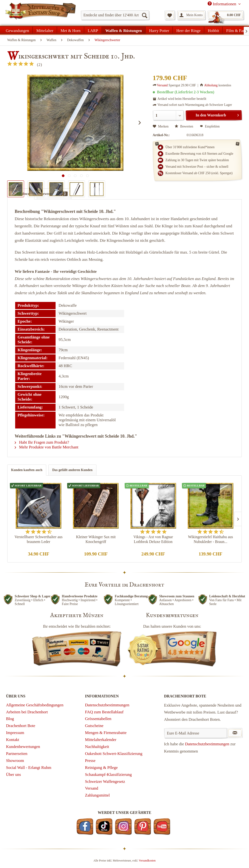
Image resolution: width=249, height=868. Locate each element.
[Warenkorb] (226, 15)
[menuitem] (115, 15)
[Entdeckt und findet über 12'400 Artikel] (115, 15)
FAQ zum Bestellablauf (104, 712)
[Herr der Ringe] (188, 30)
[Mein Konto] (191, 15)
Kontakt (13, 740)
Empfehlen (210, 126)
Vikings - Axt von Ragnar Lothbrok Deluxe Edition (153, 539)
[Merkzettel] (170, 15)
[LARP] (93, 30)
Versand (162, 85)
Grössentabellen (98, 719)
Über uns (13, 775)
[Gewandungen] (18, 30)
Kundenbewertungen (23, 747)
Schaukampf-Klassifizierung (108, 775)
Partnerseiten (17, 754)
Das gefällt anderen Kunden (72, 470)
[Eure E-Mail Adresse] (196, 733)
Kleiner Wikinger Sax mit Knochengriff (96, 539)
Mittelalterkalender (101, 740)
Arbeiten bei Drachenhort (27, 712)
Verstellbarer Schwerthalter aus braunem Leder (38, 539)
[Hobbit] (214, 30)
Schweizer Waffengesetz (105, 782)
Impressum (15, 733)
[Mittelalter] (45, 30)
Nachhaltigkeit (97, 747)
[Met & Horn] (71, 30)
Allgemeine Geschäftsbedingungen (35, 705)
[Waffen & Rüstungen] (124, 30)
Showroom (15, 761)
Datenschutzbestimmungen (107, 705)
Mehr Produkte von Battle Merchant (47, 447)
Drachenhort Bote (21, 726)
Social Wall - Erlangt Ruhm (29, 768)
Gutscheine (94, 726)
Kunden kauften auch (27, 470)
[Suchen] (144, 15)
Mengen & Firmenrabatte (106, 733)
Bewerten (184, 126)
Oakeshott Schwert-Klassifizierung (114, 754)
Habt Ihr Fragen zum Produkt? (42, 442)
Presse (90, 761)
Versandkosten (147, 861)
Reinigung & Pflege (101, 768)
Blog (10, 719)
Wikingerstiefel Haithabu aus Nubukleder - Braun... (210, 539)
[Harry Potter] (159, 30)
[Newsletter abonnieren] (235, 733)
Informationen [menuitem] (222, 4)
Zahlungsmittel (97, 795)
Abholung (211, 85)
